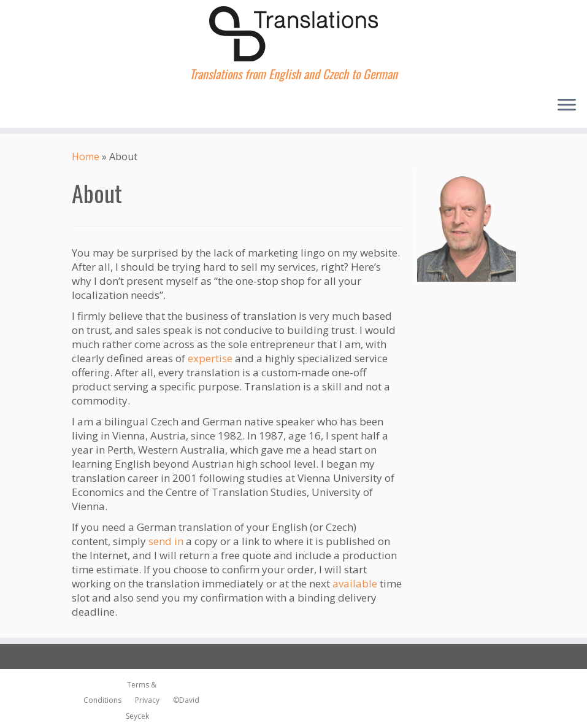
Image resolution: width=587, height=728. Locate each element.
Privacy (144, 700)
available (355, 583)
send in (166, 541)
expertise (210, 358)
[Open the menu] (567, 106)
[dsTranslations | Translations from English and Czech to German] (293, 34)
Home (86, 157)
